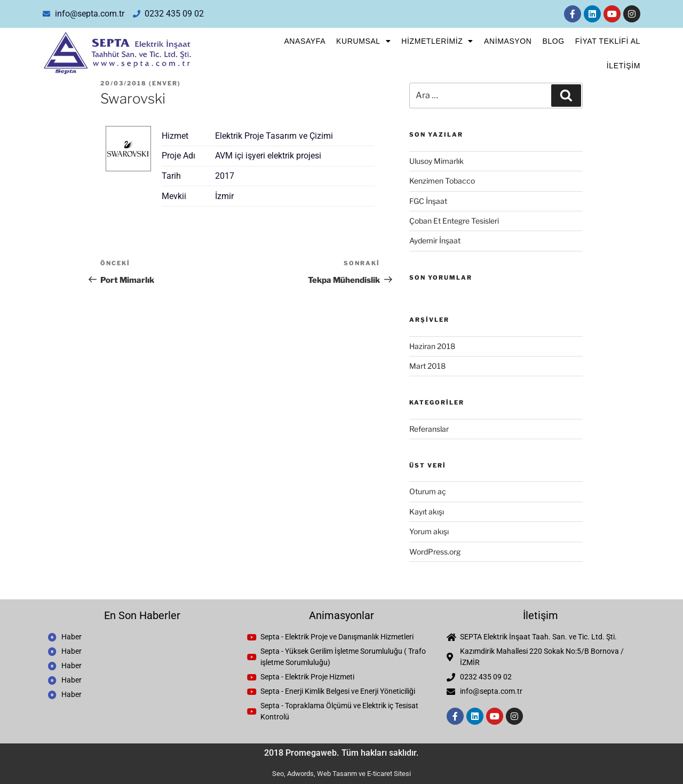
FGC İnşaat (428, 201)
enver (165, 83)
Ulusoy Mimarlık (436, 161)
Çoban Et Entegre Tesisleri (454, 221)
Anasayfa (305, 41)
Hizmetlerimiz (437, 41)
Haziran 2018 (432, 346)
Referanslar (429, 429)
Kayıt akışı (427, 512)
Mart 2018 (427, 366)
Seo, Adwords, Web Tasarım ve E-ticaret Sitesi (341, 774)
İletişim (624, 66)
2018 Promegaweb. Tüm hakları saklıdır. (341, 753)
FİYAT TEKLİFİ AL (608, 41)
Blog (553, 41)
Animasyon (508, 41)
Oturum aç (428, 491)
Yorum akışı (429, 531)
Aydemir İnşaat (435, 240)
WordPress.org (435, 552)
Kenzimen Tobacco (442, 181)
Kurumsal (363, 41)
